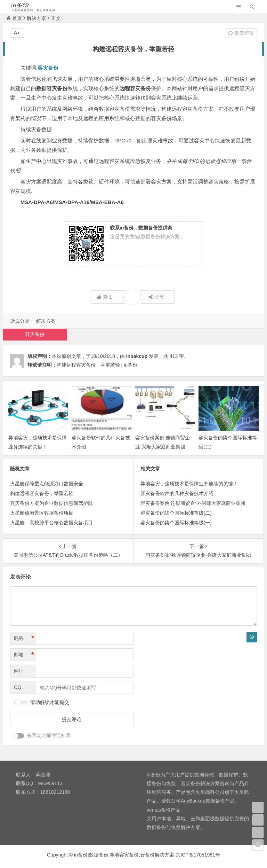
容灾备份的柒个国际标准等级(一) (176, 523)
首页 (14, 18)
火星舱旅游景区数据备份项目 (42, 513)
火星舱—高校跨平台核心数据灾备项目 (51, 523)
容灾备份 (35, 334)
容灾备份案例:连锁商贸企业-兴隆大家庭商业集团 (193, 503)
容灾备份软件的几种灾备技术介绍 (177, 493)
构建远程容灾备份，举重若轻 (42, 493)
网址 (19, 671)
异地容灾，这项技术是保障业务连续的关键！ (189, 484)
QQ (18, 687)
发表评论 (241, 33)
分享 (156, 297)
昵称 (24, 638)
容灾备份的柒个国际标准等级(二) (176, 513)
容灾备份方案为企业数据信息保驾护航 (51, 503)
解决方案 (37, 18)
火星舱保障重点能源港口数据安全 (47, 484)
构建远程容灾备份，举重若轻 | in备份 (97, 365)
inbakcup (137, 356)
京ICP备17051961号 (198, 855)
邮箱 (24, 655)
